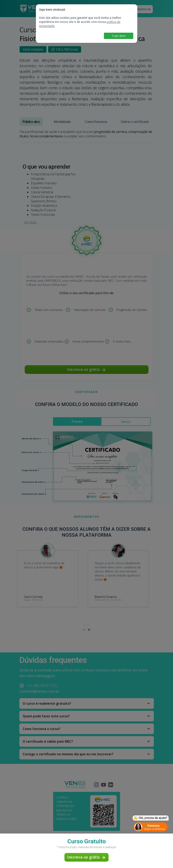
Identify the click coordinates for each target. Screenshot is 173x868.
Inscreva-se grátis (86, 857)
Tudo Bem (119, 36)
